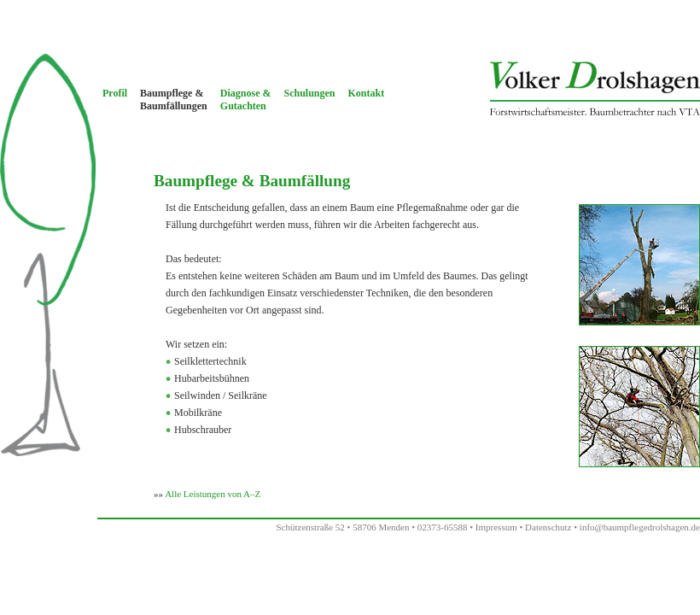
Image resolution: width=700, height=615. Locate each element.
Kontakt (367, 93)
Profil (115, 93)
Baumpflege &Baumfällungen (174, 100)
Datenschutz (548, 527)
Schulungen (309, 93)
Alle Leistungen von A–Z (213, 494)
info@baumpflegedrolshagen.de (640, 527)
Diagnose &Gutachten (246, 100)
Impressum (496, 527)
